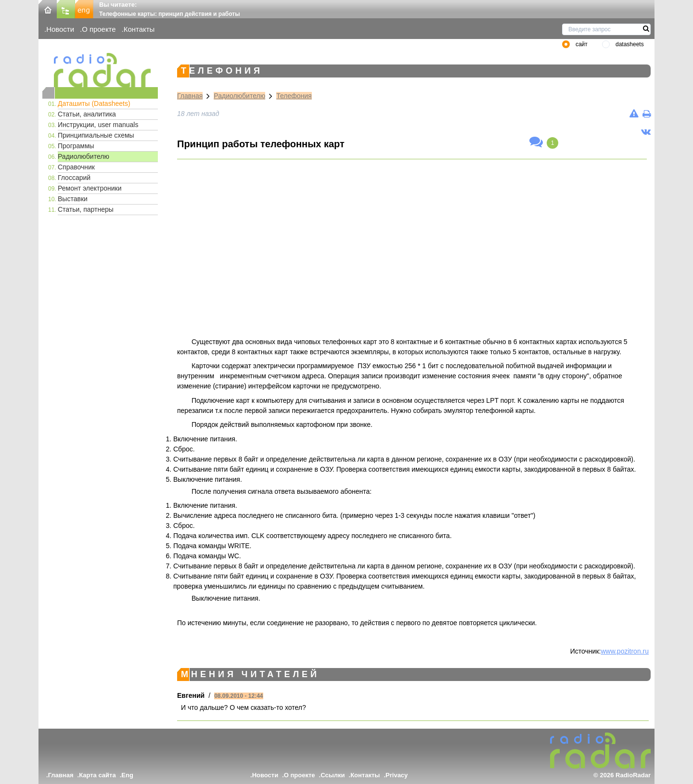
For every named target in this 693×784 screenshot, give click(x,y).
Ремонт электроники (90, 188)
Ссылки (333, 775)
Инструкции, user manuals (98, 125)
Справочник (76, 167)
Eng (127, 775)
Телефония (294, 96)
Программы (76, 146)
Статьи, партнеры (86, 209)
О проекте (99, 29)
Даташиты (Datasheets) (94, 103)
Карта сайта (97, 775)
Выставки (73, 199)
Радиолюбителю (83, 156)
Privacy (397, 775)
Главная (190, 96)
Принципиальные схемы (96, 135)
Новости (60, 29)
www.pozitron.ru (625, 651)
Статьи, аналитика (87, 114)
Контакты (139, 29)
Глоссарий (74, 178)
